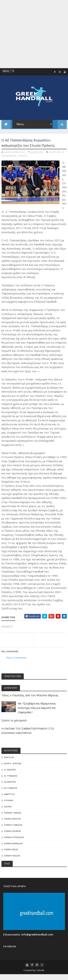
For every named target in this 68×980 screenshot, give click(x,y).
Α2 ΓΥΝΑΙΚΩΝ (11, 789)
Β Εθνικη (9, 801)
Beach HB (9, 758)
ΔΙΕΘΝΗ (8, 808)
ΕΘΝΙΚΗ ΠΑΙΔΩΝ (12, 857)
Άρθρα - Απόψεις (13, 764)
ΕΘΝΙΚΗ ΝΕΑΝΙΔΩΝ (13, 845)
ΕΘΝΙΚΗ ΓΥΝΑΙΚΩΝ (13, 826)
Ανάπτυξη (55, 152)
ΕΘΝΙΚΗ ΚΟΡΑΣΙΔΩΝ (14, 839)
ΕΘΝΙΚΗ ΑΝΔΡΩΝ (12, 820)
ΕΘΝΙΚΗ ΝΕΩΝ (11, 851)
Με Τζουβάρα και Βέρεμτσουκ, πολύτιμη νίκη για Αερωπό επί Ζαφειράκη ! (37, 708)
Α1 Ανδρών (10, 770)
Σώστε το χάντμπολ (14, 721)
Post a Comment (16, 658)
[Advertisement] (34, 34)
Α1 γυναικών (11, 777)
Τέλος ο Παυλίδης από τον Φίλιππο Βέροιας (30, 696)
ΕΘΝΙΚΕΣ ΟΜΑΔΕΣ (13, 814)
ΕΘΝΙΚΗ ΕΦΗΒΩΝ (12, 832)
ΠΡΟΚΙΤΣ (23, 156)
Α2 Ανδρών (10, 783)
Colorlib (40, 972)
